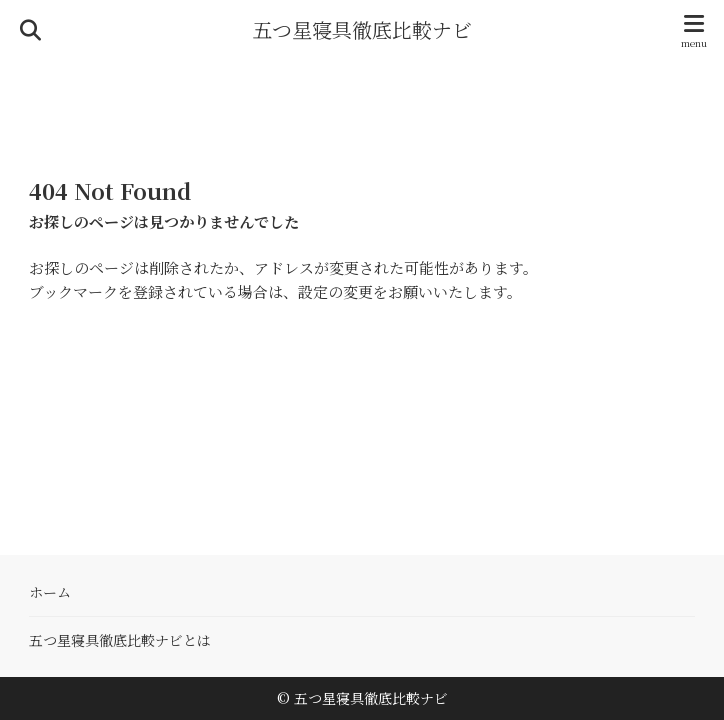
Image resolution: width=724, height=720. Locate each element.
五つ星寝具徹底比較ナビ (362, 30)
